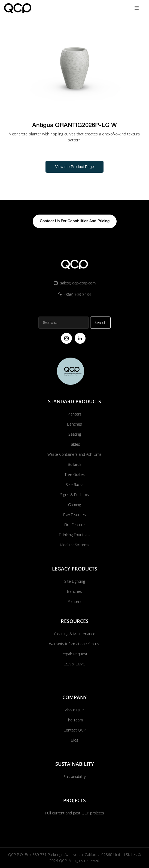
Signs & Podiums (74, 495)
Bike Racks (74, 484)
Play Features (74, 515)
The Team (74, 720)
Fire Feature (74, 525)
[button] (137, 8)
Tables (75, 444)
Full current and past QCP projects (75, 813)
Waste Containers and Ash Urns (74, 454)
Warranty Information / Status (75, 644)
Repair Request (74, 654)
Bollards (75, 464)
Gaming (74, 505)
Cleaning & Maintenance (75, 634)
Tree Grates (75, 474)
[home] (18, 8)
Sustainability (74, 776)
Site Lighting (75, 581)
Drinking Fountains (75, 535)
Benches (74, 424)
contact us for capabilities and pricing (75, 221)
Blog (74, 740)
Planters (74, 414)
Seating (75, 434)
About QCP (74, 710)
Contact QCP (74, 730)
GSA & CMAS (74, 664)
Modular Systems (75, 545)
